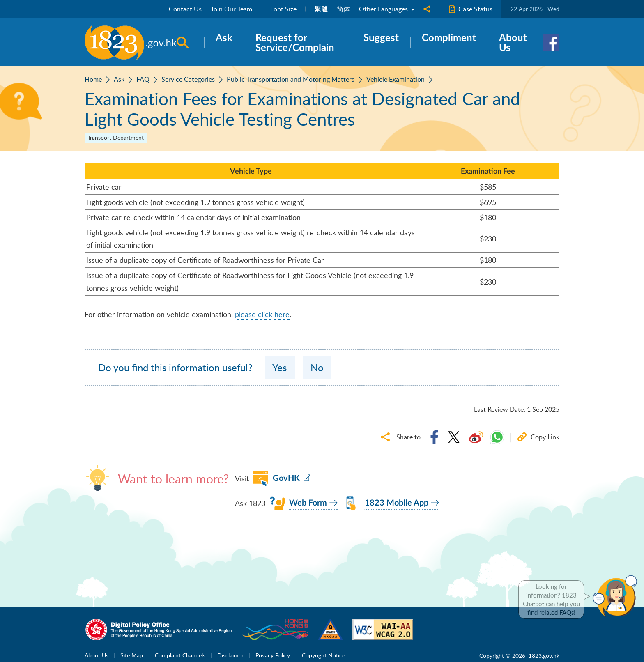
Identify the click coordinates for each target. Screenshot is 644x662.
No (317, 367)
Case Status (470, 9)
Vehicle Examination (396, 79)
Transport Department (116, 137)
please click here (262, 314)
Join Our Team (231, 9)
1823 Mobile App (397, 503)
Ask (119, 79)
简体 (343, 9)
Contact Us (185, 9)
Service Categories (188, 79)
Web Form (308, 503)
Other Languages (387, 9)
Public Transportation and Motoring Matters (291, 79)
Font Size (283, 9)
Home (93, 79)
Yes (279, 367)
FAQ (143, 79)
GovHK (286, 478)
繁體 (321, 9)
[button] (617, 596)
